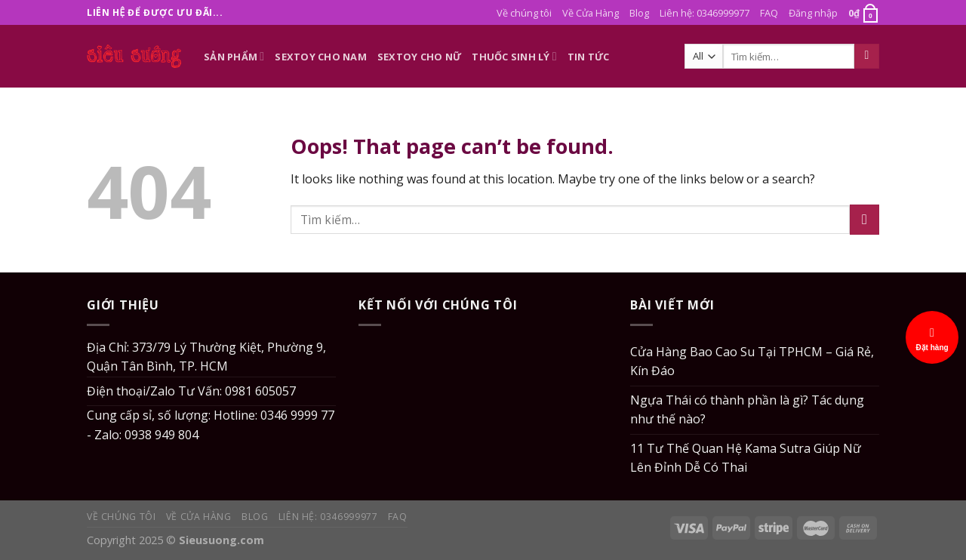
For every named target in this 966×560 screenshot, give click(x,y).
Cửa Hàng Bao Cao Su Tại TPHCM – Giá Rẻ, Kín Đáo (752, 362)
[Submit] (867, 57)
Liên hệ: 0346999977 (705, 13)
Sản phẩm (234, 56)
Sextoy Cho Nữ (419, 57)
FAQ (769, 13)
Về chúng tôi (524, 13)
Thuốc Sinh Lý (514, 56)
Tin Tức (589, 57)
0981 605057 (260, 391)
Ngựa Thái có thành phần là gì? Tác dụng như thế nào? (747, 410)
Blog (639, 13)
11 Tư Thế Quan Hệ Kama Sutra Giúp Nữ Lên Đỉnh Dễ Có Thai (746, 458)
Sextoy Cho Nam (321, 57)
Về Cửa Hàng (591, 13)
